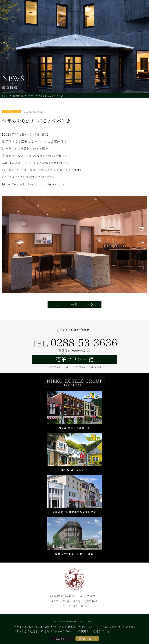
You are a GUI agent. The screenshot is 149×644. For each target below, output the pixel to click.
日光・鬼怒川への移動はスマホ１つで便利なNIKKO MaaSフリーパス (57, 305)
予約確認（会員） (59, 367)
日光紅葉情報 (92, 305)
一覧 (74, 304)
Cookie (104, 627)
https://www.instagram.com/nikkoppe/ (34, 184)
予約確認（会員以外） (87, 367)
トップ (5, 96)
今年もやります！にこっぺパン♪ (46, 96)
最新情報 (18, 96)
